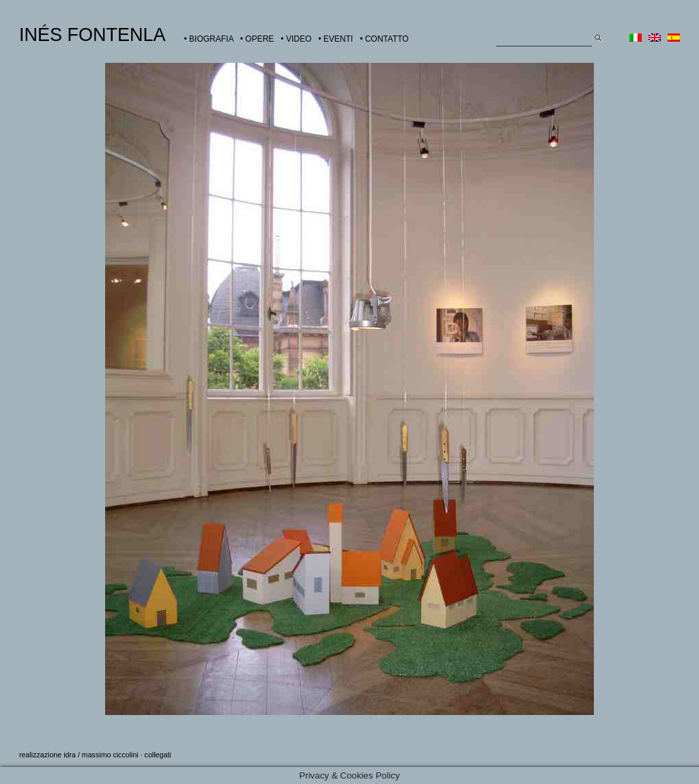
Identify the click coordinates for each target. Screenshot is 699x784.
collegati (158, 755)
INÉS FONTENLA (92, 35)
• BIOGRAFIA (209, 39)
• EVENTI (336, 39)
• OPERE (257, 39)
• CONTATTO (384, 39)
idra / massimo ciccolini (101, 755)
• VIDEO (296, 39)
